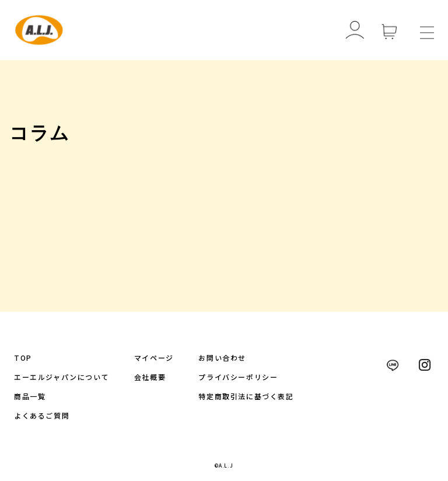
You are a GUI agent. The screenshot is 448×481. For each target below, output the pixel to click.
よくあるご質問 (42, 415)
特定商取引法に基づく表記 (246, 396)
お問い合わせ (222, 358)
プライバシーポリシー (238, 377)
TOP (23, 358)
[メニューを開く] (427, 30)
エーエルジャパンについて (62, 377)
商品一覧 (30, 396)
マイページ (154, 358)
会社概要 (150, 377)
